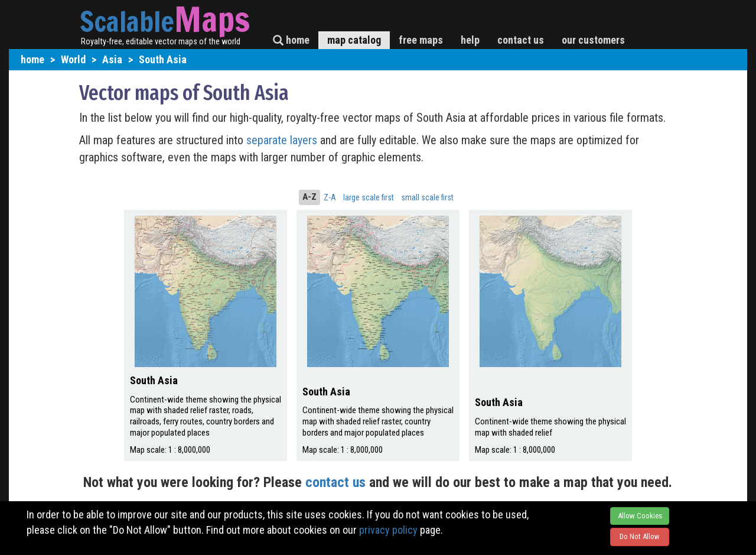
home (291, 40)
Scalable (127, 21)
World (73, 59)
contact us (521, 40)
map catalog (354, 40)
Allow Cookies (640, 516)
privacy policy (388, 530)
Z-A (330, 197)
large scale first (369, 197)
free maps (421, 40)
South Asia (163, 59)
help (470, 40)
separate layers (283, 140)
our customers (593, 40)
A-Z (309, 197)
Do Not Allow (640, 536)
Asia (112, 59)
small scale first (427, 197)
